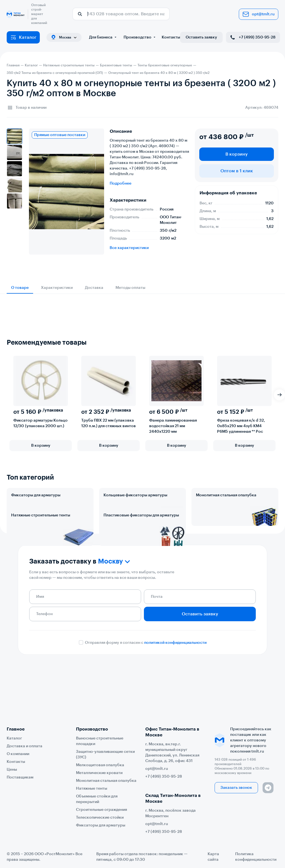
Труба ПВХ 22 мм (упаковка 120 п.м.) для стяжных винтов (109, 423)
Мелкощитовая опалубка (100, 765)
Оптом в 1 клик (237, 171)
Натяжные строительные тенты (41, 540)
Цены (12, 770)
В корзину (237, 154)
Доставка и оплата (24, 746)
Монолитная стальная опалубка (226, 495)
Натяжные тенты (92, 789)
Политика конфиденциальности (256, 857)
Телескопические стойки (100, 818)
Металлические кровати (99, 773)
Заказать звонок (236, 788)
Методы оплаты (130, 288)
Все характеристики (129, 248)
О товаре (20, 288)
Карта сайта (213, 857)
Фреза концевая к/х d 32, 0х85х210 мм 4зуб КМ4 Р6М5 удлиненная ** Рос (241, 426)
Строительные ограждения (101, 810)
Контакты (171, 37)
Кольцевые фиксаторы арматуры (135, 495)
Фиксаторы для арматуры (36, 495)
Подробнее (121, 183)
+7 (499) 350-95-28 (252, 37)
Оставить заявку (201, 37)
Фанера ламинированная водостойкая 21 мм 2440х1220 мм (173, 426)
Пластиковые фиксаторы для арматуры (141, 540)
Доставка (94, 288)
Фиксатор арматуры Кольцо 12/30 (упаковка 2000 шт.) (40, 423)
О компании (18, 754)
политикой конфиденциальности (175, 692)
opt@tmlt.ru (259, 14)
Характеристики (57, 288)
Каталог (23, 37)
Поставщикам (20, 777)
